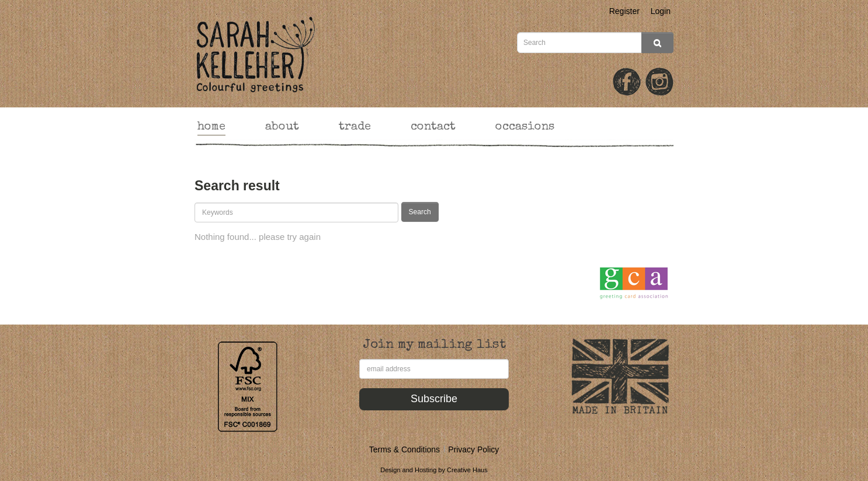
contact (433, 127)
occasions (525, 127)
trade (355, 127)
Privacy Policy (473, 449)
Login (661, 11)
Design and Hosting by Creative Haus (434, 470)
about (282, 127)
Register (624, 11)
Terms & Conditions (405, 449)
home (211, 127)
